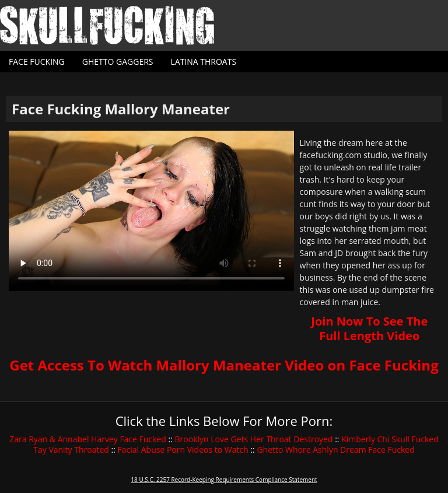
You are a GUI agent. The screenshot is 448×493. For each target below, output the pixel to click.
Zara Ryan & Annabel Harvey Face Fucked (88, 439)
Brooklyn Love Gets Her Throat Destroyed (254, 439)
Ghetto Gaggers (118, 62)
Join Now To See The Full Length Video (369, 328)
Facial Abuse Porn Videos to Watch (183, 450)
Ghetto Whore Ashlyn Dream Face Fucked (335, 450)
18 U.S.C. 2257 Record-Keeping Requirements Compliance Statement (224, 480)
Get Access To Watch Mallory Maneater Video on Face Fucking (224, 365)
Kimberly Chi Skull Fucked (390, 439)
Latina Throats (203, 62)
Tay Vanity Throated (71, 450)
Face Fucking (37, 62)
